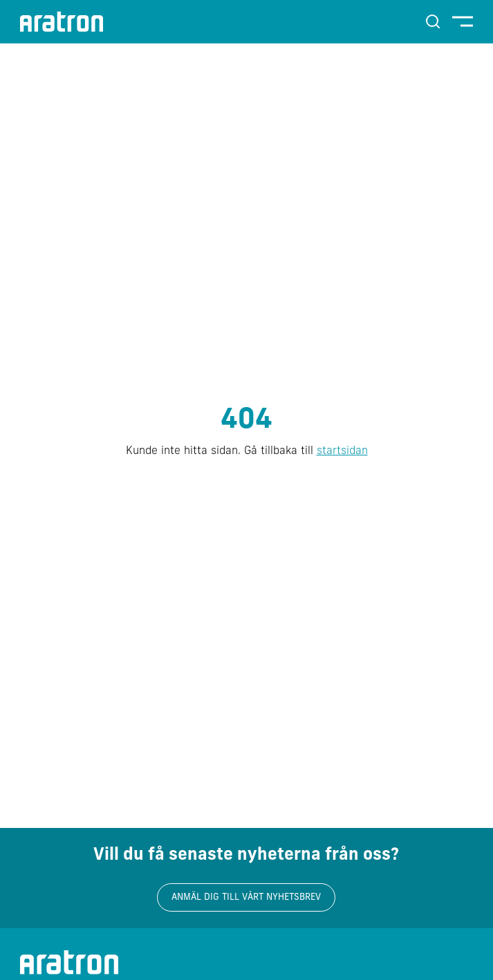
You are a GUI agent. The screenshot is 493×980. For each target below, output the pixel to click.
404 (246, 421)
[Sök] (433, 21)
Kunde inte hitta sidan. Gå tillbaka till (247, 451)
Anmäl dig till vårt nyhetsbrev (246, 897)
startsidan (342, 451)
